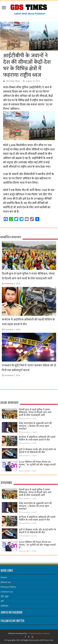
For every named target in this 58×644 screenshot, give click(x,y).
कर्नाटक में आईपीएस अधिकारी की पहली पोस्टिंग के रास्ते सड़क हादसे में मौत (37, 438)
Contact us (7, 592)
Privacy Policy (8, 587)
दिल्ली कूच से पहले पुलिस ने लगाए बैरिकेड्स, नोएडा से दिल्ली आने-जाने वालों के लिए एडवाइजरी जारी (28, 276)
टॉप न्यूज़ (4, 597)
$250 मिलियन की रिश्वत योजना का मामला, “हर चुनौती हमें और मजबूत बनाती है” (37, 465)
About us (6, 582)
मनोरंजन (4, 606)
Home (4, 577)
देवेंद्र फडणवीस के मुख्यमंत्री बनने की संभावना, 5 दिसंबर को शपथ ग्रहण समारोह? (35, 426)
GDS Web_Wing (13, 81)
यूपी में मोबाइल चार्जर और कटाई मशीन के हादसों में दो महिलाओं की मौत (38, 451)
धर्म (2, 601)
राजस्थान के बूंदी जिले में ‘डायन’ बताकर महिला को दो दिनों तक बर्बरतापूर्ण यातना (29, 368)
